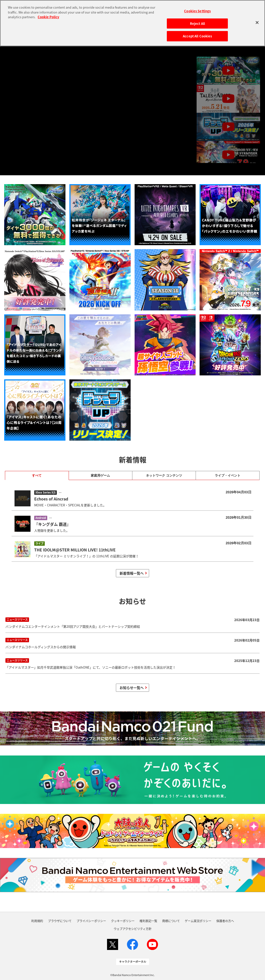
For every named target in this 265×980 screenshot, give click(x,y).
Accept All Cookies (197, 36)
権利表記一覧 (148, 921)
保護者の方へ (225, 921)
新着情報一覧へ (132, 573)
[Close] (257, 22)
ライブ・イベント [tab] (228, 475)
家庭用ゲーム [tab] (100, 475)
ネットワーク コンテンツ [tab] (164, 475)
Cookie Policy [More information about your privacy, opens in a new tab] (48, 17)
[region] (132, 23)
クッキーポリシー (123, 921)
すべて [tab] (37, 475)
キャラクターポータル (133, 962)
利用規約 (37, 921)
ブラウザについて (60, 921)
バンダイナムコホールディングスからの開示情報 (133, 643)
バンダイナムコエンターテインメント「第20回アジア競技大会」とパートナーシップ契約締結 (133, 622)
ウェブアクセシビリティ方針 (133, 929)
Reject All (197, 24)
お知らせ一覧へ (132, 688)
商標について (171, 921)
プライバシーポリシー (91, 921)
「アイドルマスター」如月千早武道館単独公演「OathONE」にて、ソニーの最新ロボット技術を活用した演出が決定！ (133, 663)
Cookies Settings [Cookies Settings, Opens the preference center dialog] (197, 11)
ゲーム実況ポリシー (198, 921)
